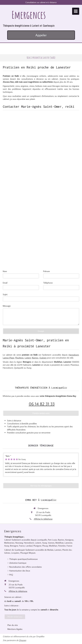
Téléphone (48, 283)
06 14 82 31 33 (42, 404)
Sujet (5, 294)
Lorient (28, 358)
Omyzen (23, 640)
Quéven (43, 358)
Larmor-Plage (9, 358)
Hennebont (74, 355)
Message (7, 306)
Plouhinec (19, 358)
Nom (5, 271)
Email (5, 283)
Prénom (47, 271)
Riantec (35, 358)
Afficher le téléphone (43, 519)
